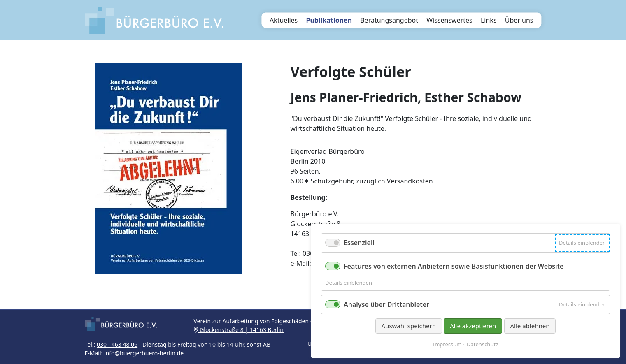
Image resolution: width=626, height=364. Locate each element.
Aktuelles (284, 20)
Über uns (519, 20)
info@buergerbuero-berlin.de (144, 353)
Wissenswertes (449, 20)
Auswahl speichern (409, 326)
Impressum (447, 344)
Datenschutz (482, 344)
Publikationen (329, 20)
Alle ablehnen (530, 326)
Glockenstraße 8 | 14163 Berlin (239, 330)
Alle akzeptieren (473, 326)
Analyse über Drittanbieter (386, 304)
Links (489, 20)
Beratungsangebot (389, 20)
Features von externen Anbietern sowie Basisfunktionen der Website (454, 266)
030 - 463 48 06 (117, 344)
